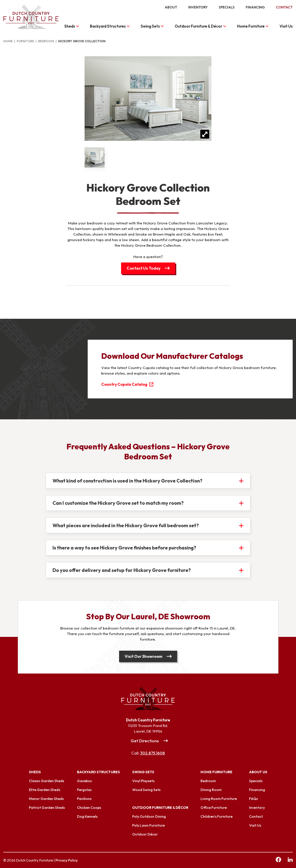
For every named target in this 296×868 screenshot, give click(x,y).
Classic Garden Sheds (47, 781)
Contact (284, 7)
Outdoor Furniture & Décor (198, 26)
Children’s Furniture (217, 816)
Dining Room (211, 790)
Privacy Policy (67, 860)
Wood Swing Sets (146, 790)
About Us (258, 772)
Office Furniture (214, 807)
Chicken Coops (89, 807)
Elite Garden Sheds (45, 790)
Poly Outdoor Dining (149, 816)
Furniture (25, 41)
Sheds (70, 26)
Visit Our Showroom (144, 656)
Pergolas (84, 790)
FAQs (253, 799)
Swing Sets (150, 26)
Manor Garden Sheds (46, 799)
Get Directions (145, 741)
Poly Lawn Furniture (148, 825)
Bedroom (46, 41)
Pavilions (84, 799)
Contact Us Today (143, 268)
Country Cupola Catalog (125, 384)
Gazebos (84, 781)
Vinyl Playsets (143, 781)
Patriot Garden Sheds (47, 807)
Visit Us (286, 26)
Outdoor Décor (145, 834)
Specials (227, 7)
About (171, 7)
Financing (255, 7)
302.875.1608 (153, 753)
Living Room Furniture (219, 799)
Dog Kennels (87, 816)
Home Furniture (251, 26)
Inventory (198, 7)
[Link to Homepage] (148, 699)
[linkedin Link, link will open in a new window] (290, 860)
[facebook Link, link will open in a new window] (278, 860)
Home (8, 41)
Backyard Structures (108, 26)
